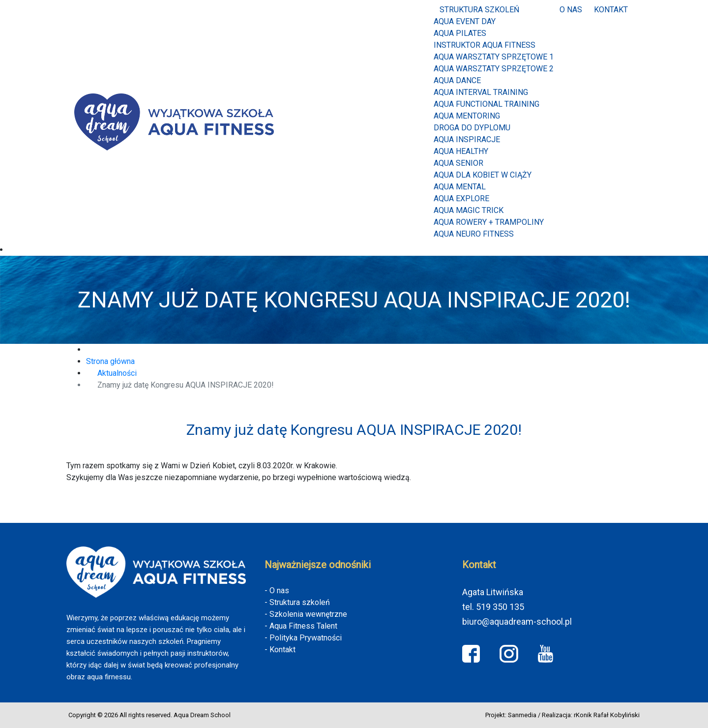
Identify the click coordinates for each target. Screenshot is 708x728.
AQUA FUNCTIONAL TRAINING (487, 104)
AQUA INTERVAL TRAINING (481, 92)
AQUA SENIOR (458, 163)
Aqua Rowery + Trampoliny (489, 222)
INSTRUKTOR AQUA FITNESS (485, 45)
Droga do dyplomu (472, 128)
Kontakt (611, 10)
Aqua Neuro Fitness (474, 234)
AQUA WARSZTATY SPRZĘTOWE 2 (494, 69)
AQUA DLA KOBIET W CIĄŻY (483, 175)
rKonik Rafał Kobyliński (607, 715)
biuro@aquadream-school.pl (517, 622)
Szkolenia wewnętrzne (308, 614)
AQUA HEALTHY (461, 151)
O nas (571, 10)
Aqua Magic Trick (469, 210)
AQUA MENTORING (467, 116)
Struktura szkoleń (479, 10)
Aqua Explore (461, 198)
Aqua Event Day (465, 21)
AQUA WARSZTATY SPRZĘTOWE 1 (494, 57)
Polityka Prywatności (306, 638)
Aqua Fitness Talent (303, 626)
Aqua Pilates (460, 33)
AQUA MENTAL (460, 187)
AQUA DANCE (457, 80)
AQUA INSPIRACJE (467, 139)
